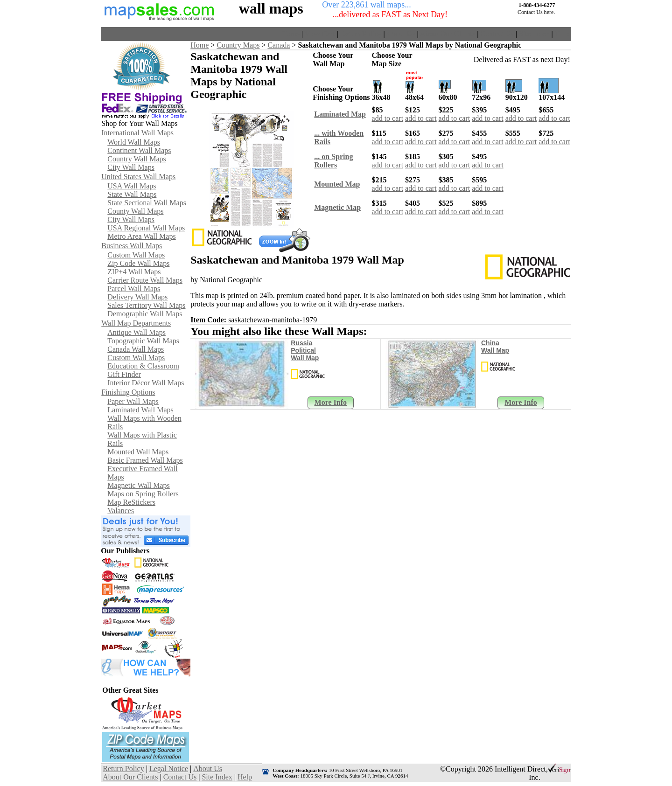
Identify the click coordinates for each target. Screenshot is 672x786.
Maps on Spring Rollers (143, 494)
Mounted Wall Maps (138, 452)
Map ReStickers (131, 502)
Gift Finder (124, 374)
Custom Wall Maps (136, 255)
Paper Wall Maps (133, 401)
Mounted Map (337, 184)
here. (550, 12)
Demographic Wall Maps (145, 314)
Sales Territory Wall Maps (146, 305)
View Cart (320, 34)
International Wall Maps (137, 133)
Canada (279, 45)
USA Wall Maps (132, 186)
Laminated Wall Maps (140, 410)
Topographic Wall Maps (143, 341)
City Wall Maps (131, 167)
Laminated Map (340, 114)
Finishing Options (128, 392)
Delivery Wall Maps (137, 297)
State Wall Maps (132, 194)
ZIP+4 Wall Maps (134, 272)
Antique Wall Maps (136, 332)
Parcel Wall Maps (134, 289)
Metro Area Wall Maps (141, 236)
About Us (401, 34)
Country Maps (238, 45)
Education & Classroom (143, 366)
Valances (121, 511)
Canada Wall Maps (136, 349)
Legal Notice (169, 769)
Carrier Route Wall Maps (145, 280)
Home (290, 34)
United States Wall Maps (138, 177)
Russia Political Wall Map (305, 350)
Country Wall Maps (137, 159)
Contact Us (497, 34)
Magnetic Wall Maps (139, 485)
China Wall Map (495, 347)
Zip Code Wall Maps (138, 263)
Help (562, 34)
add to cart (388, 118)
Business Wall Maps (132, 246)
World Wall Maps (134, 142)
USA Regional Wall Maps (146, 228)
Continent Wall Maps (139, 150)
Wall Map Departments (136, 323)
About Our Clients (448, 34)
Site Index (534, 34)
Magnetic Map (337, 207)
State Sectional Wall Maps (147, 203)
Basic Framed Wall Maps (145, 460)
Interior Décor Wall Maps (146, 383)
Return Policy (361, 34)
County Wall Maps (135, 211)
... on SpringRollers (333, 161)
